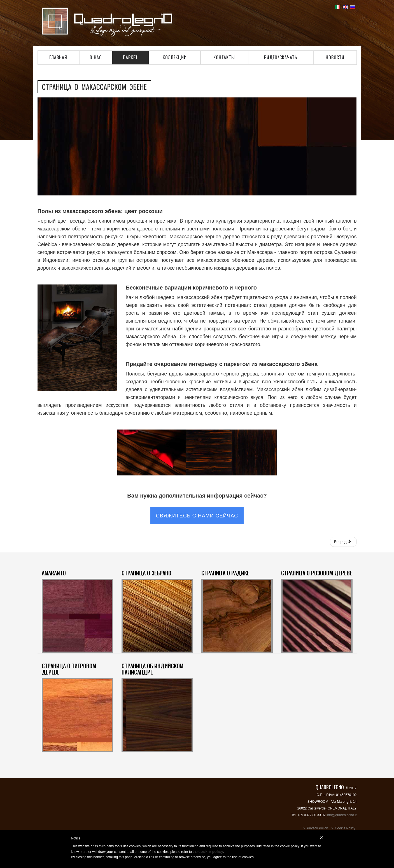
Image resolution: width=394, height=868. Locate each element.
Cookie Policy (345, 828)
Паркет (130, 57)
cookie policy (211, 851)
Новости (335, 57)
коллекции (175, 57)
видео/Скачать (281, 57)
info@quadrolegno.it (342, 815)
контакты (224, 57)
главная (58, 57)
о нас (96, 57)
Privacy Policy (317, 828)
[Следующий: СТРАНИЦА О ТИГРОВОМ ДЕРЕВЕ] (343, 542)
